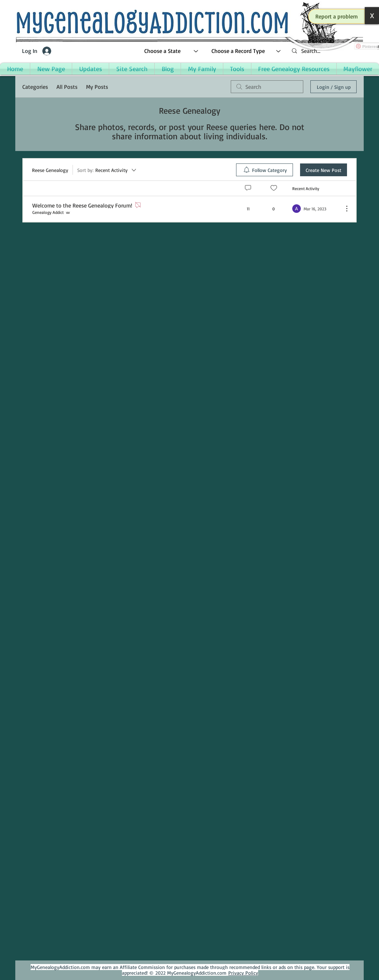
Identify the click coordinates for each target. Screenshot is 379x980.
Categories (35, 87)
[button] (337, 16)
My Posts (97, 87)
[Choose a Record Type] (246, 51)
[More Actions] (343, 209)
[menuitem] (265, 170)
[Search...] (332, 51)
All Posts (67, 87)
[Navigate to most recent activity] (315, 209)
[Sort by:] (107, 170)
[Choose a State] (172, 51)
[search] (267, 87)
